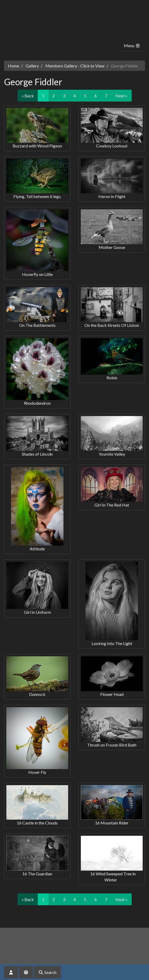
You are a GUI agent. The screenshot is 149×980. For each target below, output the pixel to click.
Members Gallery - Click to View (75, 66)
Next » (121, 96)
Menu (132, 46)
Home (14, 66)
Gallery (32, 66)
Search (47, 972)
